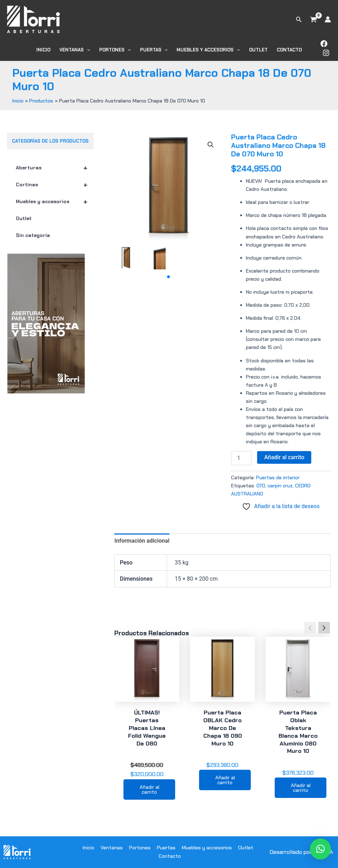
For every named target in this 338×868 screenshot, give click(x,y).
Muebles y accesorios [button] (208, 50)
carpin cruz (280, 486)
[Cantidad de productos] (241, 458)
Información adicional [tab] (142, 541)
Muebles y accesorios (55, 201)
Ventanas (112, 848)
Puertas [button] (154, 50)
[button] (299, 20)
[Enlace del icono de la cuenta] (328, 19)
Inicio (43, 50)
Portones (140, 848)
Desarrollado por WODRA (301, 852)
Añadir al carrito (284, 457)
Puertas (166, 848)
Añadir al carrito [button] (149, 789)
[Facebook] (324, 44)
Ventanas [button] (75, 50)
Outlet (258, 50)
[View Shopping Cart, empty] (313, 19)
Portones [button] (115, 50)
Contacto (289, 50)
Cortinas (55, 185)
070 (261, 486)
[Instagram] (326, 53)
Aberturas (55, 168)
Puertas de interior (278, 477)
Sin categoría (33, 235)
